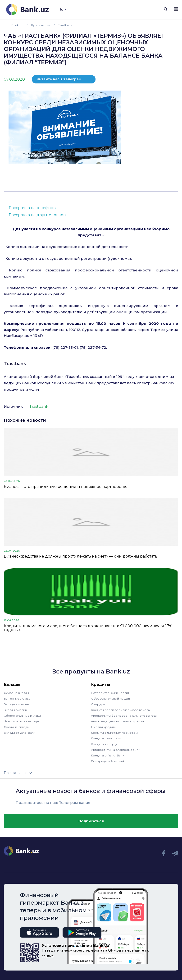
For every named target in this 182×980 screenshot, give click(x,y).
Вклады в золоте (16, 704)
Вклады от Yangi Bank (20, 733)
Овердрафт (100, 704)
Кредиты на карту (104, 744)
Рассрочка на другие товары (38, 215)
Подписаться (91, 821)
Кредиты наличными (106, 738)
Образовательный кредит (111, 698)
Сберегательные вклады (22, 716)
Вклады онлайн (15, 710)
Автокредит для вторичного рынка (117, 721)
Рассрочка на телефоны (33, 208)
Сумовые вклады (16, 693)
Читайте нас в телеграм (59, 79)
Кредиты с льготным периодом (114, 733)
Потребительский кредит (110, 693)
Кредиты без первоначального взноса (120, 710)
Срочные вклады (16, 727)
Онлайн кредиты (104, 727)
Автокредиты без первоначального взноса (124, 716)
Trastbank (15, 364)
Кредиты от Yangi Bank (108, 755)
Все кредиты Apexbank (108, 761)
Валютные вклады (17, 698)
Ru (62, 9)
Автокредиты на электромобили (116, 750)
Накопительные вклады (21, 721)
